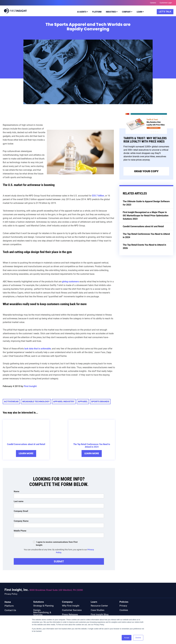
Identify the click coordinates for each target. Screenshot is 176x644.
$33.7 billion (98, 196)
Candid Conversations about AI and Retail (26, 444)
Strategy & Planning (43, 606)
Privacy (123, 606)
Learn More (26, 453)
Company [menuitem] (126, 12)
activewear (11, 402)
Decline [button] (138, 638)
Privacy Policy (11, 594)
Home (8, 602)
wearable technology (36, 402)
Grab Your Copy (146, 171)
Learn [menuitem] (139, 12)
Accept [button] (127, 638)
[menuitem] (82, 12)
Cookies (124, 610)
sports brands (100, 402)
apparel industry (64, 402)
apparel (83, 402)
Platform (9, 606)
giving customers (70, 282)
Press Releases (70, 614)
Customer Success (72, 610)
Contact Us (10, 610)
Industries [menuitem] (111, 12)
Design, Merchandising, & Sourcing (42, 612)
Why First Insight (71, 606)
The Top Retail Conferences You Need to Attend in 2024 (92, 445)
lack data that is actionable (38, 349)
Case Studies (98, 610)
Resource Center (99, 606)
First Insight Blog (100, 614)
